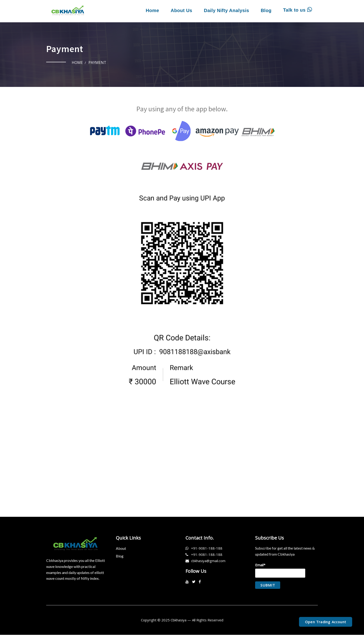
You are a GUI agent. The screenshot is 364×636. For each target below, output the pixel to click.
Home (153, 10)
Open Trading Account (326, 622)
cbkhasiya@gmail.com (208, 562)
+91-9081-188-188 (207, 550)
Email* (280, 571)
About (121, 550)
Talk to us (298, 10)
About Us (181, 10)
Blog (266, 10)
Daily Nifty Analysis (226, 10)
